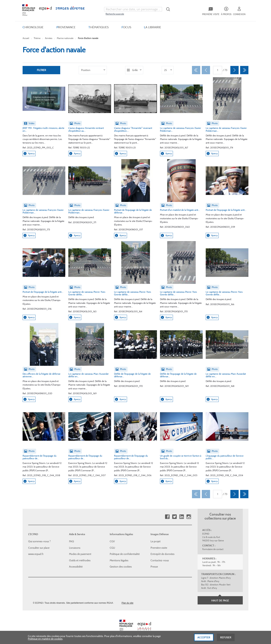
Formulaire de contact (213, 549)
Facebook (167, 517)
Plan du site (128, 603)
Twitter (174, 517)
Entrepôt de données (163, 554)
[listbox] (93, 70)
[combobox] (133, 9)
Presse (154, 567)
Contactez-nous (160, 560)
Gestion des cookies (121, 567)
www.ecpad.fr (36, 554)
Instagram (189, 517)
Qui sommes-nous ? (39, 541)
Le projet (156, 541)
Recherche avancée (115, 14)
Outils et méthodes (80, 560)
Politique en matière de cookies (45, 640)
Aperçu (29, 154)
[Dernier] (244, 70)
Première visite (159, 548)
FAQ (72, 541)
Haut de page (220, 600)
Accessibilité (76, 567)
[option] (93, 70)
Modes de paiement (80, 554)
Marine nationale (65, 38)
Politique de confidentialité (125, 554)
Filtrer (41, 70)
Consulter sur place (39, 548)
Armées (49, 38)
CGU (112, 548)
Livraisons (75, 548)
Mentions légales (119, 560)
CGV (112, 541)
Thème (37, 38)
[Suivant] (234, 70)
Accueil (26, 38)
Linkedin (182, 517)
